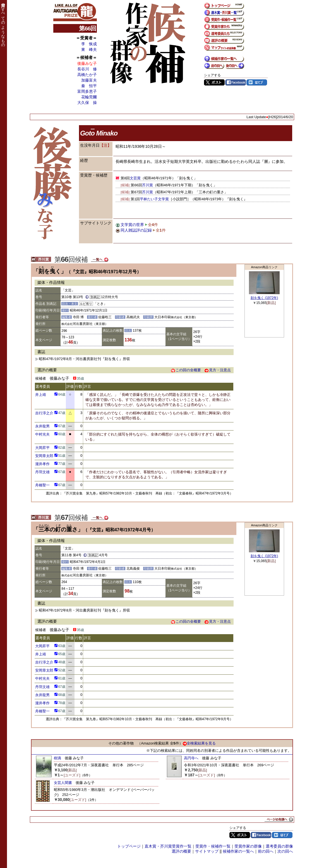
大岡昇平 (42, 448)
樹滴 (57, 758)
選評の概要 (181, 851)
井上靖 (41, 395)
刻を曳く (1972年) (264, 298)
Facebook (236, 82)
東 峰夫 (89, 49)
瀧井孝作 (42, 464)
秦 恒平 (89, 86)
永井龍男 (42, 426)
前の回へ (266, 851)
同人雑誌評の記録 (136, 230)
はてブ (257, 82)
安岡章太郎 (44, 456)
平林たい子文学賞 (154, 199)
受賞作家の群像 (248, 846)
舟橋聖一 (42, 485)
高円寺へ (191, 758)
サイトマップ (207, 851)
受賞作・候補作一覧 (213, 846)
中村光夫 (42, 434)
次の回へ (285, 851)
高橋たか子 (87, 75)
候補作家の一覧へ (238, 851)
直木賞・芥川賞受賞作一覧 (168, 846)
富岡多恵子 (87, 91)
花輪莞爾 (89, 97)
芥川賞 (147, 185)
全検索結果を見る (199, 743)
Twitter (214, 82)
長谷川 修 (87, 69)
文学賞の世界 (132, 225)
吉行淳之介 (44, 413)
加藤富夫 (89, 80)
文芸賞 (135, 178)
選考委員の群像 (279, 846)
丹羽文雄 (42, 472)
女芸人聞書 (63, 783)
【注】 (105, 145)
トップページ (129, 846)
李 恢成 (89, 44)
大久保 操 (87, 103)
